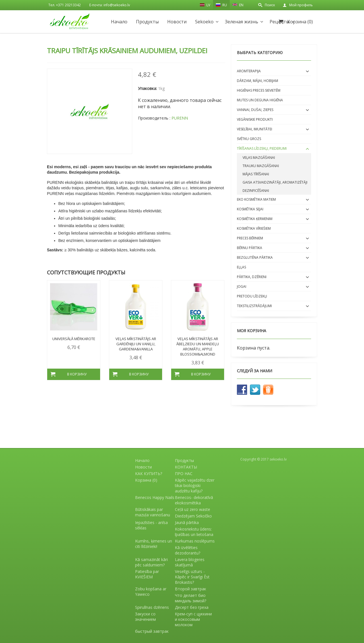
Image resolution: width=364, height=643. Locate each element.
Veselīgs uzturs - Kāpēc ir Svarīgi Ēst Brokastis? (192, 577)
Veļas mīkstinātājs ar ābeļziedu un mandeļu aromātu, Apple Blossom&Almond (198, 346)
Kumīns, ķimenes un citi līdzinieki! (154, 544)
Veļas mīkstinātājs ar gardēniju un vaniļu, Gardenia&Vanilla (136, 344)
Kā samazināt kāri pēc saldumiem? (151, 562)
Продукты (147, 22)
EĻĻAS (241, 267)
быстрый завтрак (152, 631)
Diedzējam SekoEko (193, 516)
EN (238, 5)
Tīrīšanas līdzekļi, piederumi (262, 148)
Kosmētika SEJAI (250, 209)
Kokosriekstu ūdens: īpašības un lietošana (194, 532)
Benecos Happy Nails (155, 497)
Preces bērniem (250, 238)
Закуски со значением (145, 617)
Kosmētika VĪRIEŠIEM (254, 228)
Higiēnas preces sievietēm (259, 90)
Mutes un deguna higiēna (260, 100)
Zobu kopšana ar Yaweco (151, 591)
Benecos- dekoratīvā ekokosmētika (194, 500)
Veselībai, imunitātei (255, 129)
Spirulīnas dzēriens (152, 607)
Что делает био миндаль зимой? (191, 598)
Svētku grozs (249, 139)
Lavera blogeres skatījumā (190, 562)
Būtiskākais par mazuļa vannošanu (153, 512)
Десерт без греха (192, 607)
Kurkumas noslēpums (195, 541)
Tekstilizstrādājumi (254, 306)
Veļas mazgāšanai (259, 158)
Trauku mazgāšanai (261, 166)
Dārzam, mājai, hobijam (258, 81)
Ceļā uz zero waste (193, 509)
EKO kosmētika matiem (256, 199)
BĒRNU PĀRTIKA (250, 248)
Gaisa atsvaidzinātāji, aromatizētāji (275, 182)
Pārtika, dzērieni (252, 277)
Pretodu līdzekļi (252, 296)
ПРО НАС (184, 473)
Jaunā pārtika (187, 522)
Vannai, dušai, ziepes (255, 110)
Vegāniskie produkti (255, 119)
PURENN (180, 118)
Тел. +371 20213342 (65, 5)
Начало (119, 22)
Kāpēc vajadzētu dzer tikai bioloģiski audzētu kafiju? (195, 485)
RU (221, 5)
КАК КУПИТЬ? (149, 473)
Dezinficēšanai (256, 191)
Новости (177, 22)
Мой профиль (301, 5)
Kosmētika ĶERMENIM (255, 219)
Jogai (242, 286)
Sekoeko (204, 22)
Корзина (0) (300, 22)
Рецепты (280, 22)
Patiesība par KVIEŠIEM (147, 574)
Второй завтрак (191, 589)
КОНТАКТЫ (186, 467)
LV (205, 5)
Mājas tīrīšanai (256, 174)
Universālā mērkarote (74, 339)
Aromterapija (249, 71)
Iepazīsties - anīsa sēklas (151, 525)
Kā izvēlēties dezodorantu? (188, 550)
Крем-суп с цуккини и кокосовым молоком (193, 619)
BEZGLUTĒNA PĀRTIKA (255, 257)
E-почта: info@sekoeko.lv (110, 5)
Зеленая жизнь (242, 22)
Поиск (270, 5)
